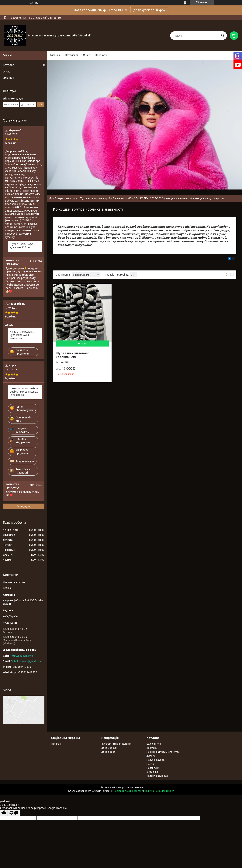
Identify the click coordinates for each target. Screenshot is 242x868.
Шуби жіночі (154, 744)
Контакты (102, 55)
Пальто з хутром (156, 760)
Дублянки (152, 772)
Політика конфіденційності (159, 791)
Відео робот (108, 752)
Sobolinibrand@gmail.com (26, 661)
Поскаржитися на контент (128, 791)
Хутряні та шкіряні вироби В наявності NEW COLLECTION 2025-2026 (122, 198)
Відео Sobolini (109, 748)
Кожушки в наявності (179, 198)
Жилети (151, 756)
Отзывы (8, 78)
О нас (86, 55)
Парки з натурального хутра (163, 752)
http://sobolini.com (22, 656)
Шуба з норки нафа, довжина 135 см (22, 246)
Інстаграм (57, 744)
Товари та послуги (66, 198)
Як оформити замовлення (116, 744)
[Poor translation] (14, 813)
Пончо (150, 764)
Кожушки (152, 748)
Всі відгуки (24, 506)
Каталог (70, 55)
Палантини (153, 768)
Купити (82, 344)
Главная (55, 55)
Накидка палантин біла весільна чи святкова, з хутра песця (24, 392)
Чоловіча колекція (157, 776)
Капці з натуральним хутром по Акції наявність (23, 335)
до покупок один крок (149, 10)
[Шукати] (223, 36)
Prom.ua (140, 788)
